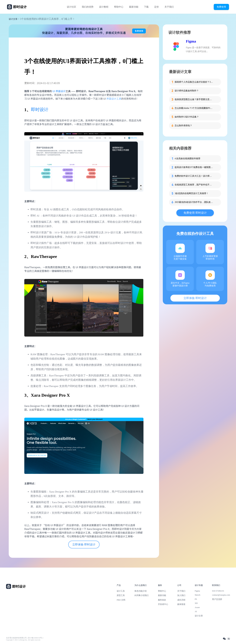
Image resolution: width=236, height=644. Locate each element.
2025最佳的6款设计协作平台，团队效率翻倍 (194, 202)
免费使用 (221, 7)
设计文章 (13, 19)
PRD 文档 (121, 600)
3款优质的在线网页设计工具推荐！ (192, 193)
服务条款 (162, 600)
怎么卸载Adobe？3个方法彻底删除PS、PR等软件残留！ (194, 108)
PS (196, 599)
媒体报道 (181, 604)
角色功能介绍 (141, 591)
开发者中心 (163, 604)
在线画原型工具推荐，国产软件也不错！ (194, 185)
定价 (157, 7)
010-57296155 (218, 591)
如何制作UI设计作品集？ (187, 117)
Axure (197, 607)
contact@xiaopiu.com (221, 595)
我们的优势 (88, 7)
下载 (146, 7)
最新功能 (134, 7)
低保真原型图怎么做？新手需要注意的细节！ (194, 99)
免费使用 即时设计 (195, 213)
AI (196, 611)
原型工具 (121, 595)
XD (196, 603)
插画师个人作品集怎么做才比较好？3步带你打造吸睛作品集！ (194, 82)
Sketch (198, 595)
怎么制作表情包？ (183, 126)
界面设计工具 (114, 99)
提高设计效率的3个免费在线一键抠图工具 (194, 167)
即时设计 (40, 110)
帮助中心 (119, 7)
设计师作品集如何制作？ (187, 91)
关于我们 (169, 7)
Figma (191, 41)
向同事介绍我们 (142, 595)
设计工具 (121, 591)
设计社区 (72, 7)
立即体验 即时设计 (84, 545)
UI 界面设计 (59, 91)
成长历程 (181, 600)
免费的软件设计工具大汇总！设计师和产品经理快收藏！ (194, 176)
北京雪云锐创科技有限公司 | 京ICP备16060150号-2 (25, 638)
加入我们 (181, 595)
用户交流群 (217, 599)
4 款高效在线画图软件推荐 (187, 159)
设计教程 (104, 7)
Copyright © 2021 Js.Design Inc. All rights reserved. (23, 640)
